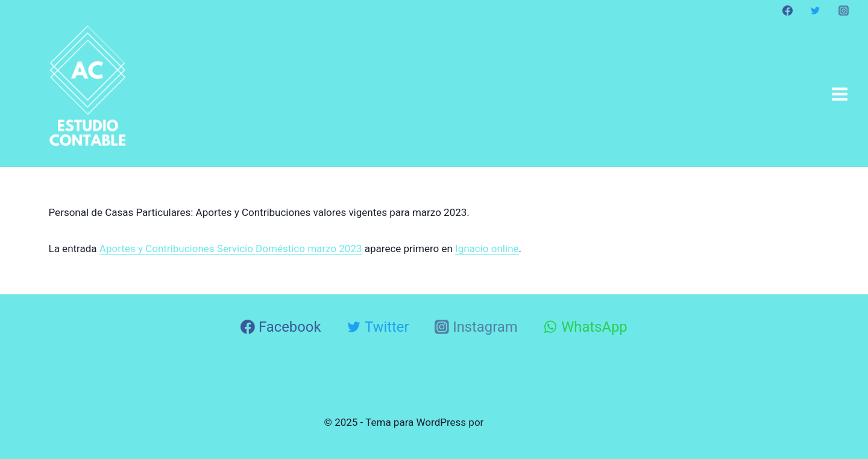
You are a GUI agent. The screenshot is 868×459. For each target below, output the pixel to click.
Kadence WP (515, 422)
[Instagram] (843, 10)
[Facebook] (788, 10)
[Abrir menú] (839, 94)
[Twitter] (816, 10)
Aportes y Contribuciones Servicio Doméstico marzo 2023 (231, 248)
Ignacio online (487, 248)
